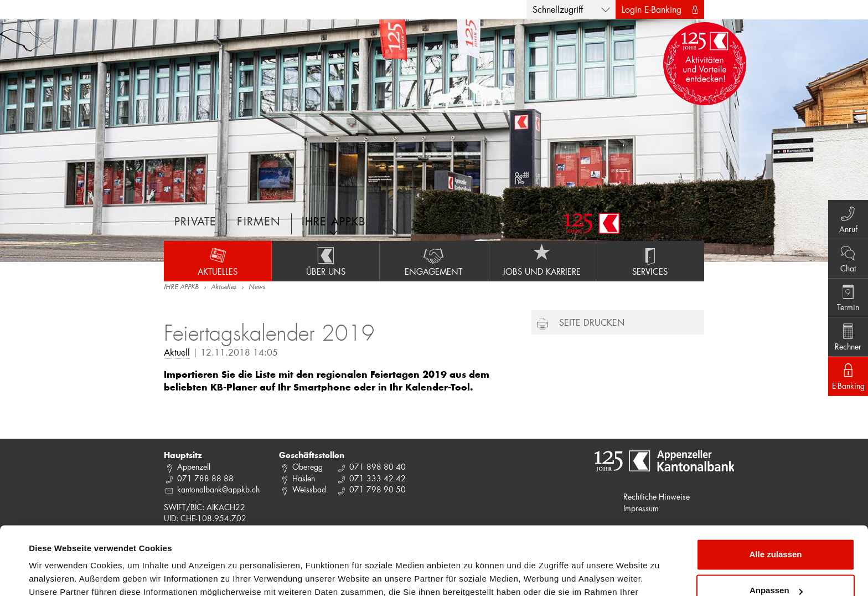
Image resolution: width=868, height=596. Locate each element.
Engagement (433, 261)
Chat (846, 256)
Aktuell (177, 352)
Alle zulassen (775, 493)
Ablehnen (776, 565)
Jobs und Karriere (542, 261)
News (257, 287)
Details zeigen (57, 574)
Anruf (846, 215)
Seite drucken (592, 322)
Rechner (846, 338)
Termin (846, 297)
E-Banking (846, 379)
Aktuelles (218, 261)
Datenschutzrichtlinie (232, 544)
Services (650, 261)
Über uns (325, 261)
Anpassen (776, 529)
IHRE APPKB (181, 287)
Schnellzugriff (558, 9)
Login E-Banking (652, 9)
